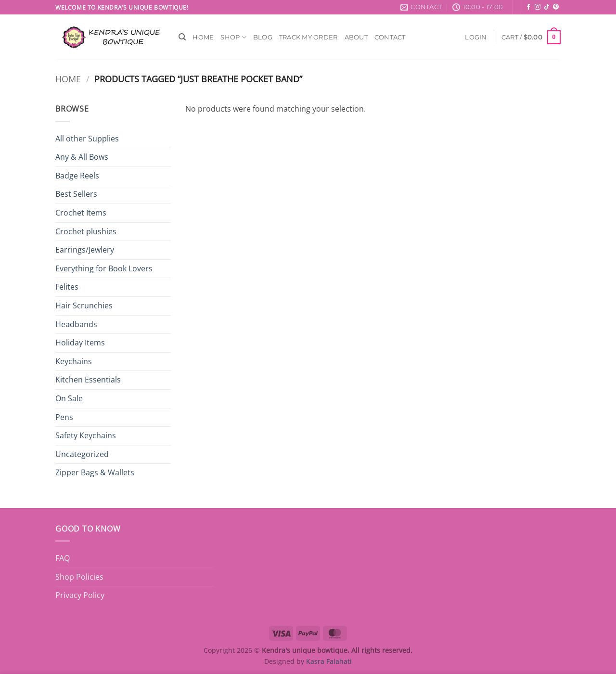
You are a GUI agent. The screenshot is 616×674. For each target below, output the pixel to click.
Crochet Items (81, 213)
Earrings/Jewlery (85, 250)
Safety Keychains (86, 435)
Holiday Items (80, 343)
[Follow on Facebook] (528, 7)
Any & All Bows (82, 157)
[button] (476, 37)
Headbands (76, 324)
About (356, 37)
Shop (233, 37)
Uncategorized (82, 454)
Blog (263, 37)
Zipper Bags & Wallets (95, 472)
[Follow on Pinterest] (556, 7)
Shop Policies (79, 577)
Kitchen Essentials (88, 380)
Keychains (74, 361)
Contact (390, 37)
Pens (64, 417)
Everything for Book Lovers (104, 268)
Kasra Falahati (329, 661)
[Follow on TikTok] (547, 7)
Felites (67, 287)
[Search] (182, 37)
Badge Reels (77, 176)
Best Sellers (76, 194)
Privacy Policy (80, 595)
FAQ (63, 558)
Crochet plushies (86, 231)
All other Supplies (87, 139)
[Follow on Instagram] (538, 7)
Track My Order (308, 37)
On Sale (69, 398)
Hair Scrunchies (84, 305)
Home (203, 37)
